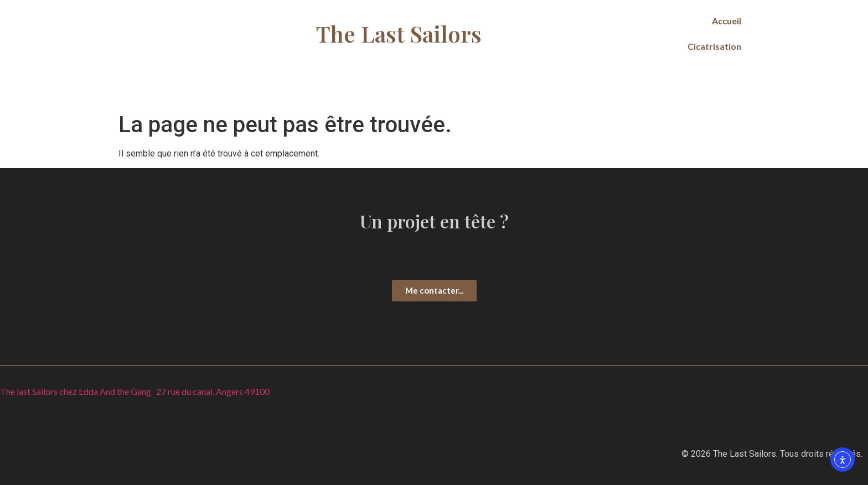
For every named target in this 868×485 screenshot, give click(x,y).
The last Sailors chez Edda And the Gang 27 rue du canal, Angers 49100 (135, 391)
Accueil (727, 21)
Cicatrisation (714, 46)
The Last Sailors (399, 33)
